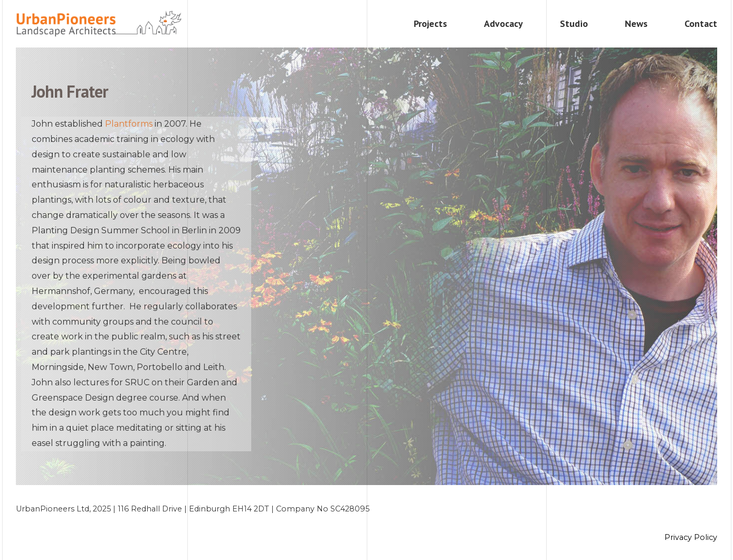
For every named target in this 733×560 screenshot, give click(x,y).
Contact (701, 23)
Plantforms (129, 124)
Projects (430, 23)
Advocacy (503, 23)
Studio (574, 23)
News (636, 23)
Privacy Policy (691, 537)
